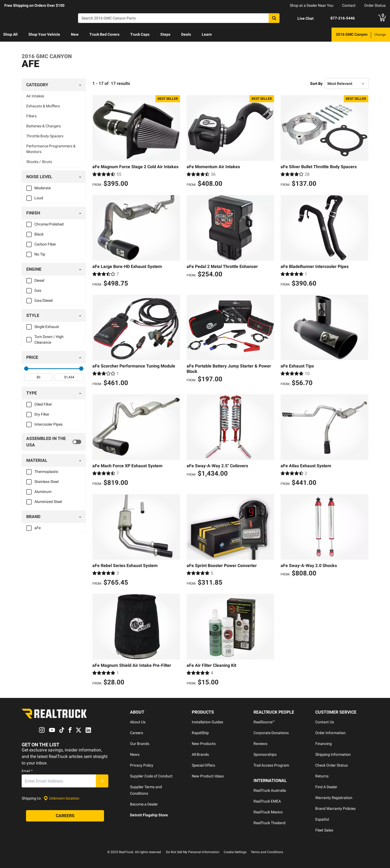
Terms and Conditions (267, 852)
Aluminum (43, 492)
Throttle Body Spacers (45, 136)
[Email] (59, 781)
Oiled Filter (43, 404)
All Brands (200, 754)
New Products (204, 744)
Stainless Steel (46, 482)
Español (322, 819)
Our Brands (140, 744)
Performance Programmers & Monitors (51, 149)
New (75, 34)
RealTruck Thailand (269, 823)
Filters (31, 116)
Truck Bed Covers (104, 34)
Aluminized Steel (48, 502)
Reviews (260, 744)
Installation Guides (207, 722)
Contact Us (325, 722)
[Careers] (65, 816)
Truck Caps (140, 34)
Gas (38, 290)
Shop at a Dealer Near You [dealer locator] (312, 5)
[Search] (179, 18)
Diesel (39, 280)
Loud (39, 198)
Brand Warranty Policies (335, 809)
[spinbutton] (38, 377)
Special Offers (203, 765)
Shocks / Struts (39, 162)
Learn (207, 34)
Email (27, 771)
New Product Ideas (208, 776)
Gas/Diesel (43, 300)
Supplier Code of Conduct (151, 776)
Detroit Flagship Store (149, 815)
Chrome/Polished (49, 224)
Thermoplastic (46, 472)
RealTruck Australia (270, 790)
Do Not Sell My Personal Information (193, 852)
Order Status (375, 5)
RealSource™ (264, 722)
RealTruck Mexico (268, 812)
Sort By (316, 84)
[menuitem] (10, 35)
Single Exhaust (47, 327)
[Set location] (61, 798)
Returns (322, 776)
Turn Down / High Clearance (49, 339)
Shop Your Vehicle (44, 34)
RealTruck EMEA (267, 801)
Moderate (43, 188)
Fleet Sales (324, 830)
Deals (186, 34)
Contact (349, 5)
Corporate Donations (271, 733)
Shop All (10, 34)
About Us (138, 722)
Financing (324, 744)
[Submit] (102, 781)
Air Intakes (35, 96)
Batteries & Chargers (44, 126)
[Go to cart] (382, 18)
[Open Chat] (301, 18)
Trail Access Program (271, 765)
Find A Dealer (326, 787)
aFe (38, 528)
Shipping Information (333, 754)
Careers (136, 733)
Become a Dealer (144, 804)
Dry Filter (42, 414)
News (135, 754)
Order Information (330, 733)
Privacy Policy (142, 765)
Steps (165, 34)
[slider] (26, 369)
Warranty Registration (334, 798)
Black (39, 234)
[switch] (54, 442)
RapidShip (200, 733)
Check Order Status (331, 765)
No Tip (40, 254)
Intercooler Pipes (48, 424)
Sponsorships (265, 754)
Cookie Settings (235, 852)
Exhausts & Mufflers (43, 106)
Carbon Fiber (45, 244)
